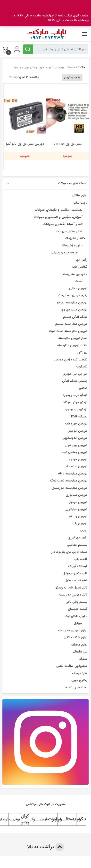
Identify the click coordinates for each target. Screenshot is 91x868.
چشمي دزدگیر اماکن (75, 381)
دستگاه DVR (79, 417)
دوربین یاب (80, 523)
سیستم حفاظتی (77, 545)
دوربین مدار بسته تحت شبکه (68, 331)
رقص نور (82, 260)
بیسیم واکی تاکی (77, 602)
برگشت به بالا (45, 847)
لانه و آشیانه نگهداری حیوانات (63, 224)
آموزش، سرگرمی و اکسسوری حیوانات (58, 217)
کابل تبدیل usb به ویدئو (71, 588)
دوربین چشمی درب (75, 452)
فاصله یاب (81, 559)
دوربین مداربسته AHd (73, 474)
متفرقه (83, 659)
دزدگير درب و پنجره (75, 395)
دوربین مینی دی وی (74, 310)
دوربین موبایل (78, 502)
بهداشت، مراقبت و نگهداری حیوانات (59, 210)
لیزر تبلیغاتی (79, 652)
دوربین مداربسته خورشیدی (69, 488)
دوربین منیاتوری (77, 495)
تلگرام (81, 819)
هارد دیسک (80, 673)
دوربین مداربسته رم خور (71, 303)
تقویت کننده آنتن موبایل (71, 360)
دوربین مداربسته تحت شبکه (69, 481)
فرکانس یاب (80, 267)
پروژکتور (82, 352)
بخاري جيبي (79, 680)
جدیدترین (72, 77)
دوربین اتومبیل (77, 431)
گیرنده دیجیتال (78, 609)
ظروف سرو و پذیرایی (64, 253)
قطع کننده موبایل (76, 580)
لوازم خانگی (80, 196)
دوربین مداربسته (74, 274)
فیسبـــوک (39, 819)
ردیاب (84, 531)
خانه (82, 67)
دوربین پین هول (76, 445)
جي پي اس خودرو (75, 374)
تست (79, 281)
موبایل (78, 623)
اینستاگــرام (67, 819)
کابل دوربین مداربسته (73, 595)
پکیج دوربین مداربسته (73, 295)
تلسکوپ (82, 367)
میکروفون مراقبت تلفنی (72, 666)
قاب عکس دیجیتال (75, 573)
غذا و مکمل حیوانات (69, 231)
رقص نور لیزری (78, 538)
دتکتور (83, 388)
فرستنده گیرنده (78, 566)
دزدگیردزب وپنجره (76, 409)
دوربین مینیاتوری (76, 509)
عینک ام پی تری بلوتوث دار (69, 552)
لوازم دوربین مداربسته (73, 630)
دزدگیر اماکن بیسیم (75, 317)
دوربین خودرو (78, 459)
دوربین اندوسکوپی (75, 438)
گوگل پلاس (25, 819)
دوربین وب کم (78, 516)
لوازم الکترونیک (75, 616)
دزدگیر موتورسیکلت (74, 402)
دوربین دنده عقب (75, 466)
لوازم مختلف (79, 645)
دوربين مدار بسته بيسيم (71, 324)
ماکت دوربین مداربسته (72, 345)
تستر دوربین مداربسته (73, 338)
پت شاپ (79, 203)
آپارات (53, 819)
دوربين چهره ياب (76, 424)
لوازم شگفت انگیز (76, 637)
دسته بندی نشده (76, 687)
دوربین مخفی (78, 288)
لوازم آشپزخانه (71, 246)
